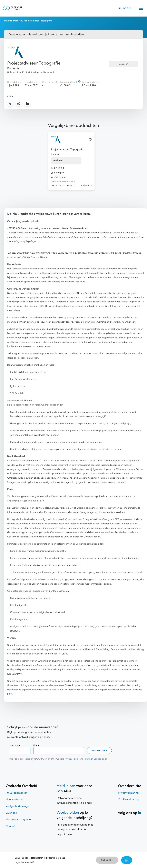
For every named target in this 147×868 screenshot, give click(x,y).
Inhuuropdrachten (12, 21)
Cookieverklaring (128, 799)
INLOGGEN (125, 8)
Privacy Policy (72, 759)
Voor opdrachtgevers (19, 820)
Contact (11, 826)
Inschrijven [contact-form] (99, 750)
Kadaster (13, 68)
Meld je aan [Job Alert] (66, 786)
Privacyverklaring (128, 793)
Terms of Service (93, 759)
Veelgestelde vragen (18, 806)
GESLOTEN (107, 860)
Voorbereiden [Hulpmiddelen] (68, 813)
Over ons (11, 813)
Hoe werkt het (14, 799)
